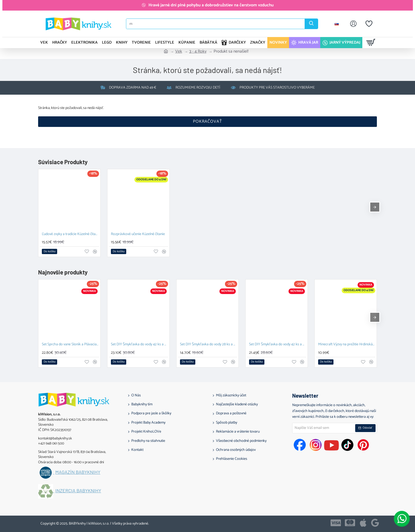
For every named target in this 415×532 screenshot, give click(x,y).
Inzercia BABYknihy (78, 491)
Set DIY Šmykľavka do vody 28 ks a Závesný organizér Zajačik (209, 345)
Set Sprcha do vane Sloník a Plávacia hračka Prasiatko (70, 345)
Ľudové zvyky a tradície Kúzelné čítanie (70, 234)
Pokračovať (207, 121)
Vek (179, 52)
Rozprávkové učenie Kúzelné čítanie (138, 234)
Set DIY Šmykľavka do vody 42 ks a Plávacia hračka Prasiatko (139, 345)
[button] (49, 251)
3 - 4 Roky (198, 52)
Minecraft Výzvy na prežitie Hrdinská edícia (347, 345)
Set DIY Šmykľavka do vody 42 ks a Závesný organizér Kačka (278, 345)
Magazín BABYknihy (78, 472)
